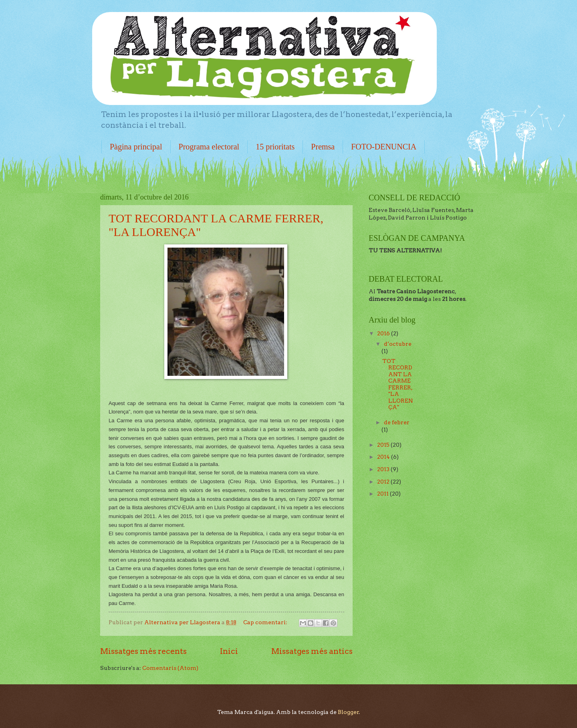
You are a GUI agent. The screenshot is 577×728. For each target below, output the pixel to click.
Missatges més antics (312, 651)
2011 (383, 494)
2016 (384, 333)
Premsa (323, 147)
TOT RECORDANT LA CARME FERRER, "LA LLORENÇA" (397, 384)
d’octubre (398, 344)
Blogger (348, 712)
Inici (229, 651)
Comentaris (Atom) (170, 668)
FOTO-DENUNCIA (384, 147)
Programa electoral (209, 147)
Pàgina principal (136, 147)
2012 (384, 482)
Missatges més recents (143, 651)
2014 (384, 457)
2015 (384, 445)
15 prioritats (275, 147)
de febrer (397, 422)
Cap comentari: (266, 622)
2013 (384, 469)
